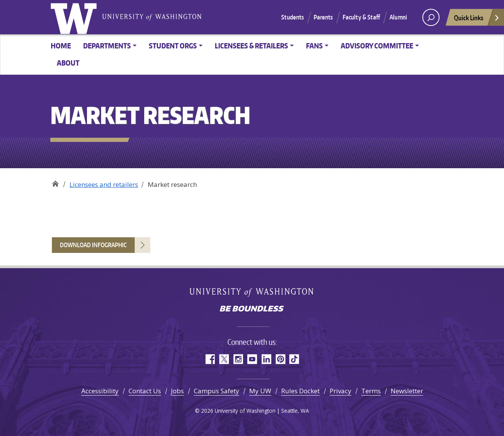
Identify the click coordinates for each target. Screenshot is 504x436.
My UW (260, 391)
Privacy (341, 391)
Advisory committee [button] (377, 46)
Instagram (238, 359)
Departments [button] (107, 46)
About (68, 63)
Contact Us (145, 391)
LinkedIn (266, 359)
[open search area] (431, 17)
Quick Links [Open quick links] (477, 20)
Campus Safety (217, 391)
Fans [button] (314, 46)
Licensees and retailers (104, 184)
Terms (371, 391)
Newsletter (407, 391)
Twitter (224, 359)
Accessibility (100, 391)
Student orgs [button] (173, 46)
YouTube (252, 359)
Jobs (177, 391)
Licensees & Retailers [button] (251, 46)
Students (292, 17)
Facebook (210, 359)
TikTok (294, 359)
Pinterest (280, 359)
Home (61, 46)
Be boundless (252, 309)
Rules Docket (300, 391)
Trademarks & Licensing (55, 182)
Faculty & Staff (361, 17)
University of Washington (75, 17)
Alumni (398, 17)
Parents (323, 17)
